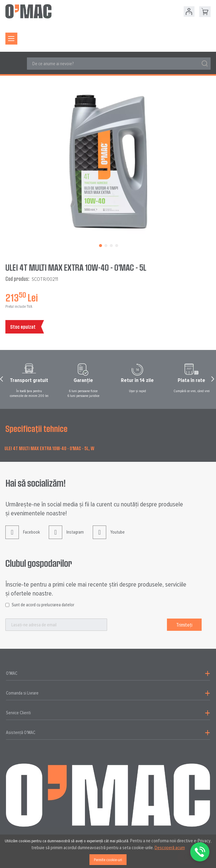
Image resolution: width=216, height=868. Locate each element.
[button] (100, 245)
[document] (108, 851)
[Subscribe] (184, 625)
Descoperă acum (170, 848)
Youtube (109, 537)
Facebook (23, 537)
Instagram (66, 537)
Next (214, 380)
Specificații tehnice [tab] (36, 429)
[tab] (108, 674)
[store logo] (28, 11)
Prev (2, 380)
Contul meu (189, 12)
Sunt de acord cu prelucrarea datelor (43, 605)
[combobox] (119, 64)
